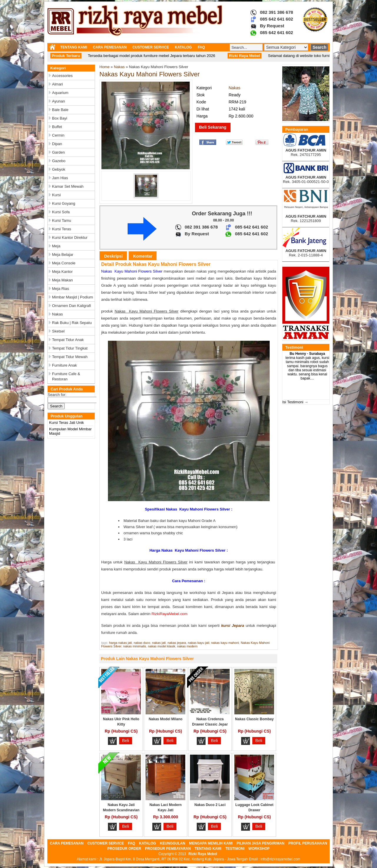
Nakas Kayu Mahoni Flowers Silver (150, 74)
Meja (56, 246)
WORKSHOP (259, 849)
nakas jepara (177, 643)
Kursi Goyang (64, 203)
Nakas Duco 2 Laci (210, 805)
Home (105, 67)
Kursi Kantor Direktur (70, 237)
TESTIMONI (235, 849)
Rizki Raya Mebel (203, 854)
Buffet (57, 127)
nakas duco (142, 643)
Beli (125, 741)
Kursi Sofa (61, 212)
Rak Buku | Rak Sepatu (72, 323)
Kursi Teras (62, 229)
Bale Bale (60, 110)
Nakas (57, 314)
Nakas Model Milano (166, 719)
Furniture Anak (65, 365)
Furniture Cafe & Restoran (66, 376)
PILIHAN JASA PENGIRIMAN (260, 843)
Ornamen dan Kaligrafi (71, 306)
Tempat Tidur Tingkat (70, 348)
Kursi (56, 195)
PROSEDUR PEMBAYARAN (168, 849)
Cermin (58, 135)
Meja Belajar (63, 255)
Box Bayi (60, 118)
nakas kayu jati (199, 643)
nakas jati (159, 643)
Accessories (62, 76)
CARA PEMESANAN (110, 47)
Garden (58, 152)
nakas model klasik (162, 646)
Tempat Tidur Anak (68, 340)
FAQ (201, 47)
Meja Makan (62, 280)
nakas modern (187, 646)
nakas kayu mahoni (225, 643)
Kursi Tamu (62, 220)
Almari (57, 84)
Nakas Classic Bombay (254, 719)
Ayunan (59, 101)
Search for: (57, 395)
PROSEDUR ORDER (124, 849)
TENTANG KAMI (74, 47)
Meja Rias (61, 289)
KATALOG (184, 47)
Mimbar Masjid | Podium (72, 297)
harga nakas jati (121, 643)
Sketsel (58, 331)
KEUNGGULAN (173, 843)
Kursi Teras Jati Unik (66, 423)
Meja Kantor (62, 272)
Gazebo (59, 161)
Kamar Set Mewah (68, 186)
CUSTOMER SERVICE (151, 47)
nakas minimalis (135, 646)
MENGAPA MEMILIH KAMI (211, 843)
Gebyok (59, 169)
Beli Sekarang (213, 127)
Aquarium (60, 93)
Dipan (57, 144)
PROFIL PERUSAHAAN (308, 843)
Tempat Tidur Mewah (70, 357)
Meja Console (64, 263)
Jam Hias (60, 178)
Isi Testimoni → (295, 402)
